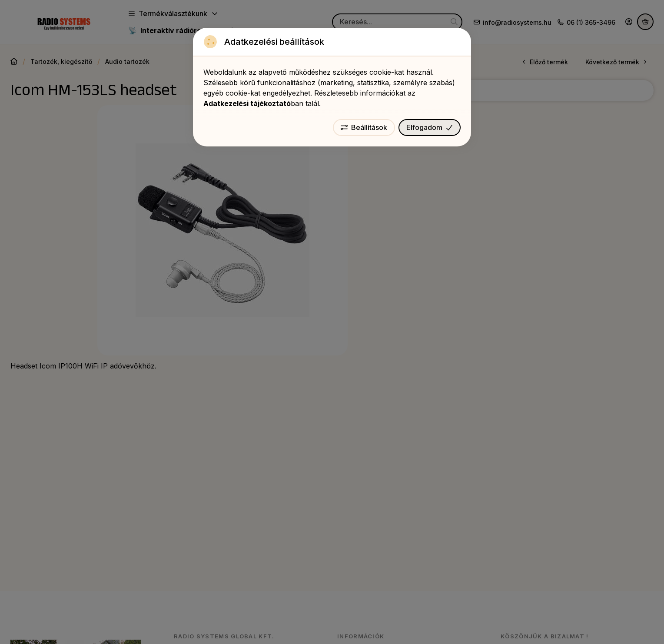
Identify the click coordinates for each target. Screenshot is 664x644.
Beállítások (364, 127)
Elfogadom (430, 127)
